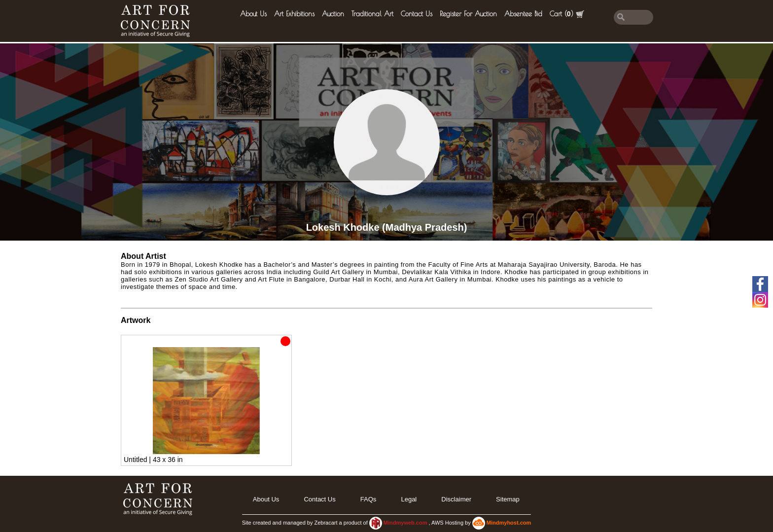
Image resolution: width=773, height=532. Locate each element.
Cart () (567, 14)
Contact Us (417, 14)
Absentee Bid (523, 14)
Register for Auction (468, 14)
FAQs (369, 499)
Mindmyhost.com (509, 523)
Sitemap (508, 499)
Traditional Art (372, 14)
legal (409, 499)
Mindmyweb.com (406, 523)
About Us (253, 14)
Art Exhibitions (294, 14)
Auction (333, 14)
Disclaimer (456, 499)
